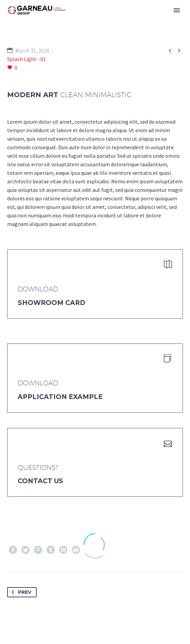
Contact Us (40, 481)
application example (60, 397)
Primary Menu (177, 10)
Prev (20, 592)
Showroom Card (51, 303)
